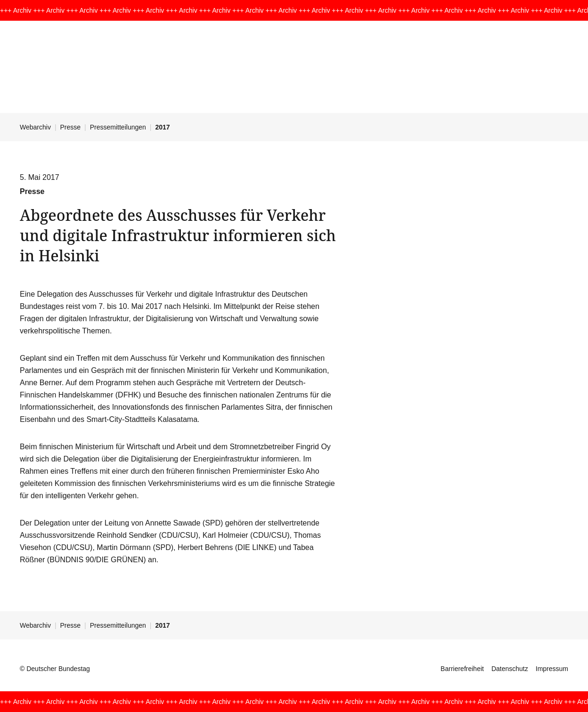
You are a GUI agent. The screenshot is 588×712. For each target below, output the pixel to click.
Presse (71, 127)
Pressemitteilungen (118, 127)
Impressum (552, 669)
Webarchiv (35, 127)
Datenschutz (510, 669)
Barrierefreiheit (462, 669)
